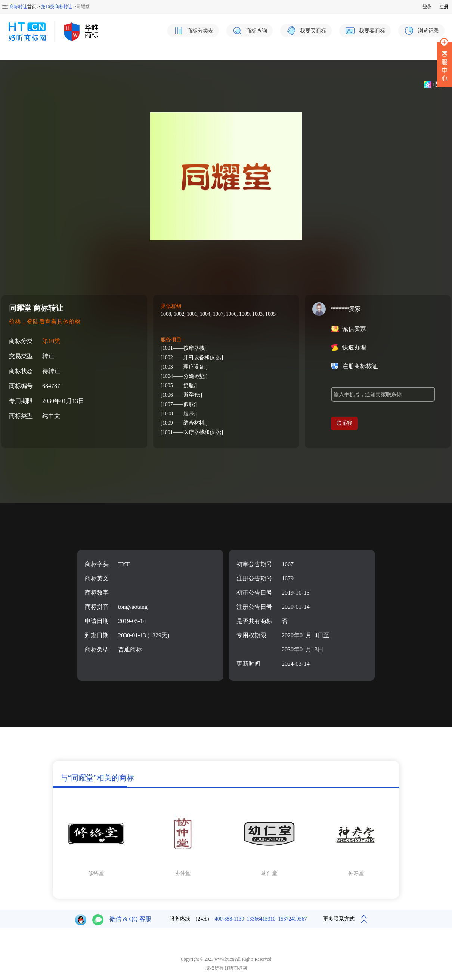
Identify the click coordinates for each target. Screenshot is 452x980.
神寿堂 (356, 873)
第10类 (51, 341)
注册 (444, 7)
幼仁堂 (269, 873)
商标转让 (18, 7)
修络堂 (96, 873)
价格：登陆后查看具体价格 (45, 322)
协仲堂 (183, 873)
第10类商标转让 (57, 7)
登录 (427, 7)
